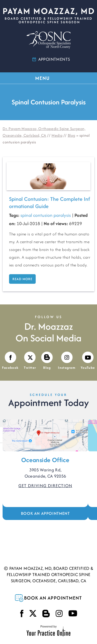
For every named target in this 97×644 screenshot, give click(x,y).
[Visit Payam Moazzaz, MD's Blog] (47, 361)
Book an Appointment (45, 513)
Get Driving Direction (45, 486)
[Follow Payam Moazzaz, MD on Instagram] (67, 361)
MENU (48, 78)
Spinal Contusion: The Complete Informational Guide (50, 202)
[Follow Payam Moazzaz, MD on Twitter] (30, 361)
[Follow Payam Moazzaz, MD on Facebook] (10, 361)
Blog (72, 135)
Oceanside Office (45, 460)
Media (57, 135)
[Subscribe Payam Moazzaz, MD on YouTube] (88, 361)
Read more (22, 279)
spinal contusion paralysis (46, 215)
